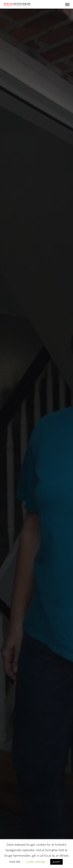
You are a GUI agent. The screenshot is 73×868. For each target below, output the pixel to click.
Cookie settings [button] (36, 862)
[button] (67, 4)
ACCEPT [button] (56, 862)
